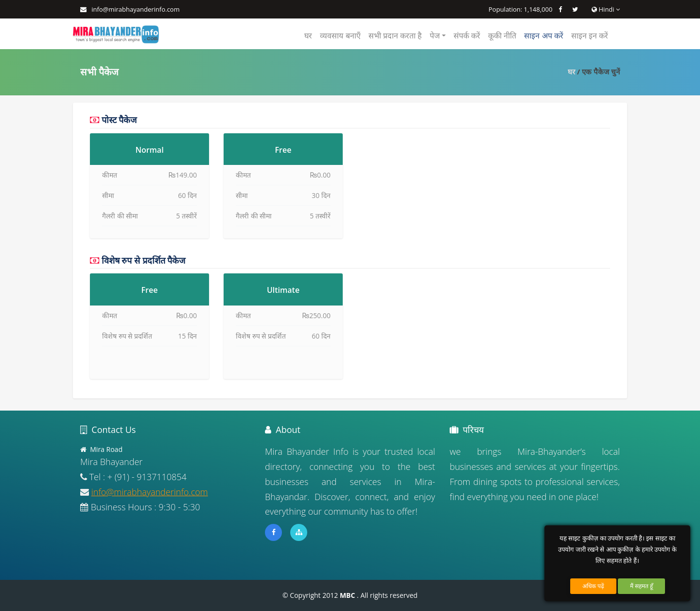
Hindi (606, 9)
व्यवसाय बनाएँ (340, 36)
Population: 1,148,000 (520, 9)
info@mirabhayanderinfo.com (135, 9)
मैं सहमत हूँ (641, 586)
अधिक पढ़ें (593, 586)
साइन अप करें (543, 36)
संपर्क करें (467, 36)
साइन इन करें (590, 36)
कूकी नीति (502, 36)
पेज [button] (435, 36)
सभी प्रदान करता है (395, 36)
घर (308, 36)
